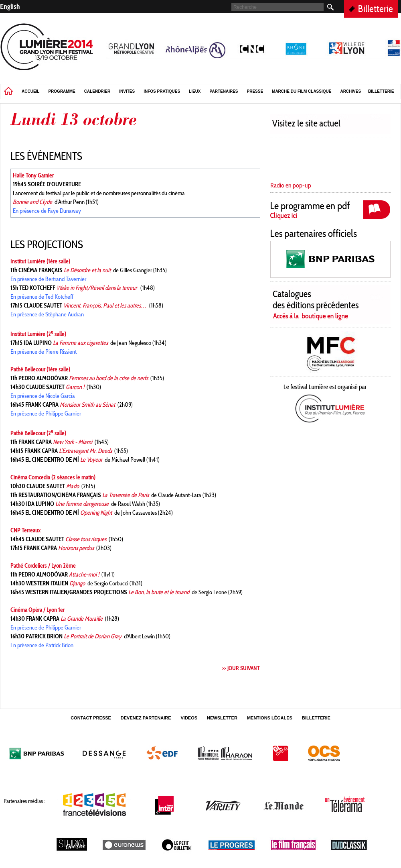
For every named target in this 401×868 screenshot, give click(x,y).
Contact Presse (91, 718)
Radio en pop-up (291, 185)
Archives (350, 91)
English (10, 6)
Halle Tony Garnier (33, 175)
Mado (73, 486)
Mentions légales (270, 718)
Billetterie (376, 9)
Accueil (30, 91)
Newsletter (222, 718)
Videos (189, 718)
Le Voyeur (91, 460)
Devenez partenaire (146, 718)
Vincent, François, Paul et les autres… (105, 306)
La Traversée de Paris (126, 495)
